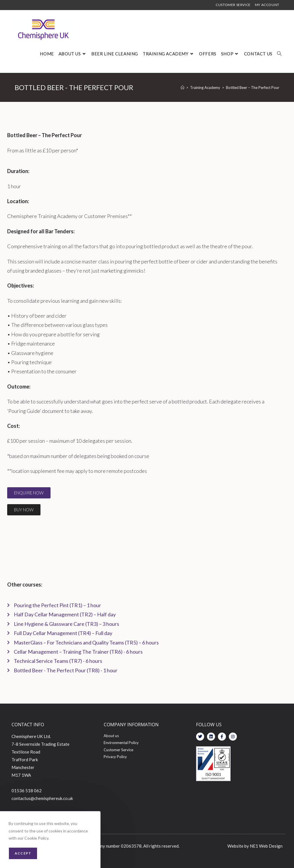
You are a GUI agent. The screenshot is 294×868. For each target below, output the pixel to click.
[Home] (182, 88)
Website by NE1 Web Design (255, 846)
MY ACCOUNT (267, 5)
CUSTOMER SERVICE (233, 5)
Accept (23, 853)
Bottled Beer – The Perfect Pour (253, 88)
